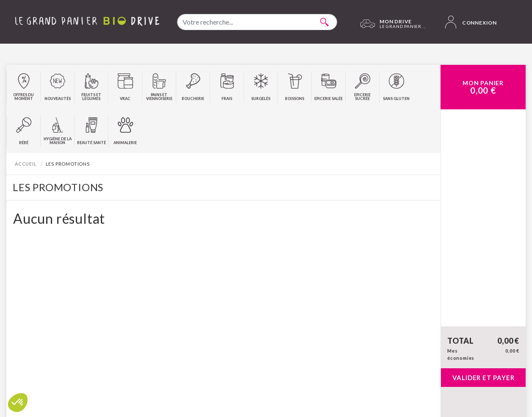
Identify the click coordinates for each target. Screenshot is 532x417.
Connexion (471, 22)
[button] (18, 403)
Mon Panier (483, 87)
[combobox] (257, 22)
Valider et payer (484, 378)
